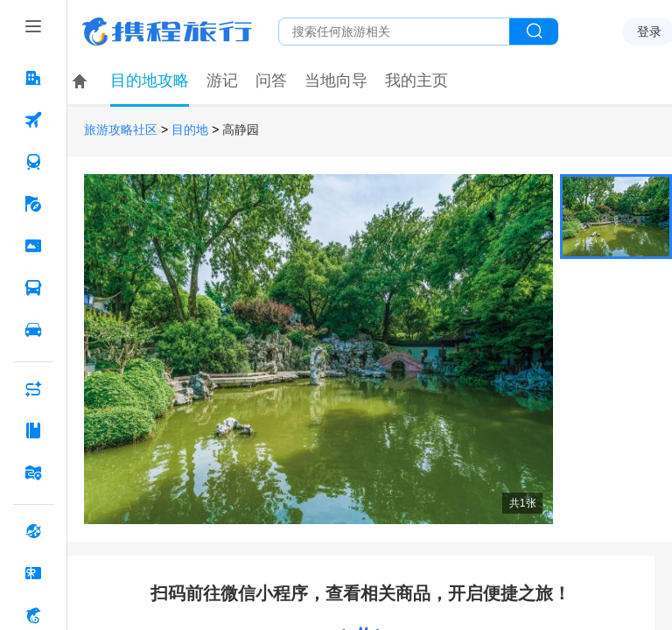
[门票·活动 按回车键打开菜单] (33, 246)
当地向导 (336, 80)
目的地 (190, 130)
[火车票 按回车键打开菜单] (33, 162)
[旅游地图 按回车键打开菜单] (33, 472)
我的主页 (416, 80)
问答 (271, 80)
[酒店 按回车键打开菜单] (33, 78)
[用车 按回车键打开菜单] (33, 330)
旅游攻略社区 (121, 130)
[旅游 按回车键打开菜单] (33, 204)
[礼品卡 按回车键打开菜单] (33, 573)
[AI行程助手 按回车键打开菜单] (33, 388)
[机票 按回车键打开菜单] (33, 120)
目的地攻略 (150, 80)
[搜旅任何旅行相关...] (394, 31)
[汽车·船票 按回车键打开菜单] (33, 288)
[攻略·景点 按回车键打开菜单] (33, 430)
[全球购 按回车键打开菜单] (33, 531)
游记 (222, 80)
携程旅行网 (167, 31)
